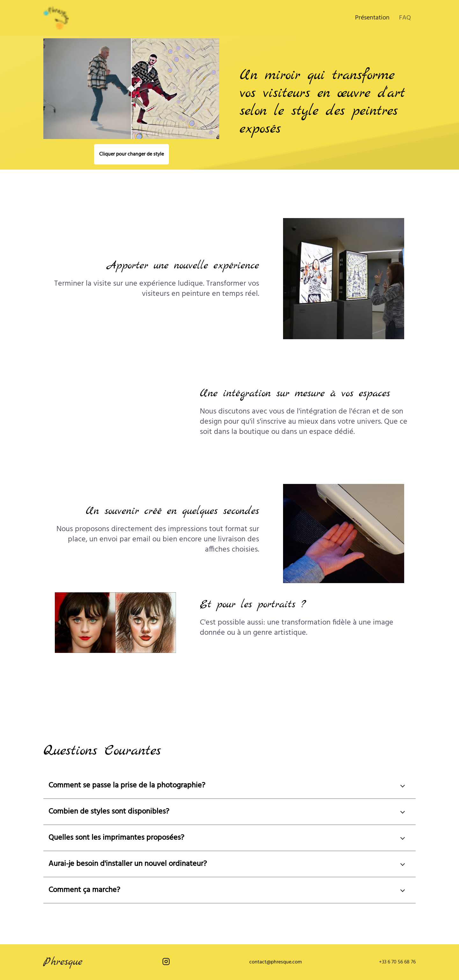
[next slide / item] (171, 623)
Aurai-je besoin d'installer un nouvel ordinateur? (128, 864)
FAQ (405, 18)
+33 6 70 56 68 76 (397, 962)
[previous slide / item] (59, 623)
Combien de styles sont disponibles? (109, 812)
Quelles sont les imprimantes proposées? (116, 838)
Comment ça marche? (84, 890)
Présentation (372, 18)
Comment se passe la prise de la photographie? (127, 786)
